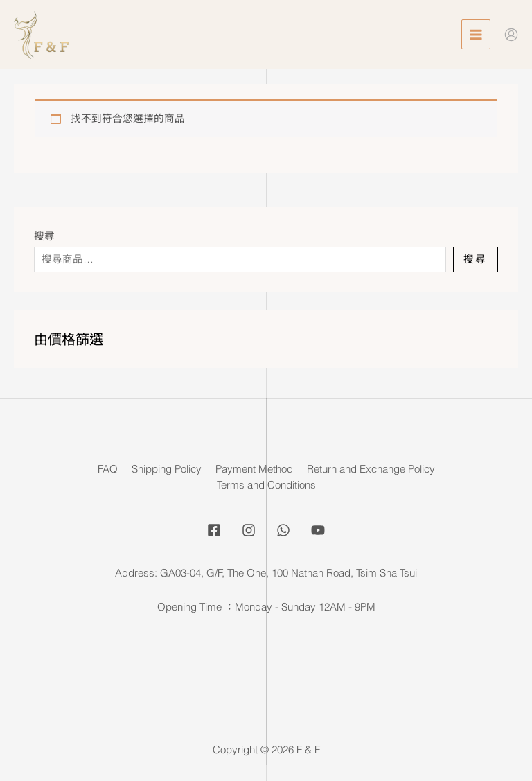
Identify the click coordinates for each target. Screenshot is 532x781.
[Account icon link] (511, 35)
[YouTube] (318, 530)
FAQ (108, 469)
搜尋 (44, 236)
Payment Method (254, 469)
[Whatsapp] (283, 530)
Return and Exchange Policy (371, 469)
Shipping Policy (167, 469)
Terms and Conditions (266, 485)
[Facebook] (214, 530)
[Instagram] (249, 530)
